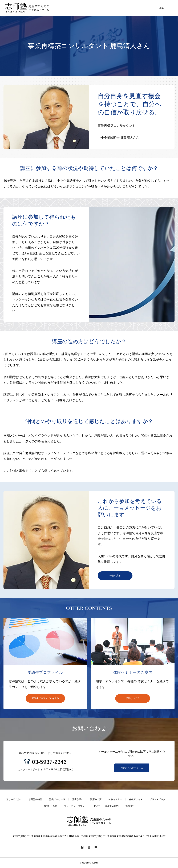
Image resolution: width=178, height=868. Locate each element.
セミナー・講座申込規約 (106, 806)
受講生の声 (96, 799)
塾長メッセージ (57, 799)
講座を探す (78, 799)
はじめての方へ (14, 799)
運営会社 (130, 806)
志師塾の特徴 (35, 799)
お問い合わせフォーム (132, 768)
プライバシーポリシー (75, 806)
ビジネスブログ (157, 799)
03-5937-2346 (49, 762)
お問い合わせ (50, 806)
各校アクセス (136, 799)
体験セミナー (115, 799)
